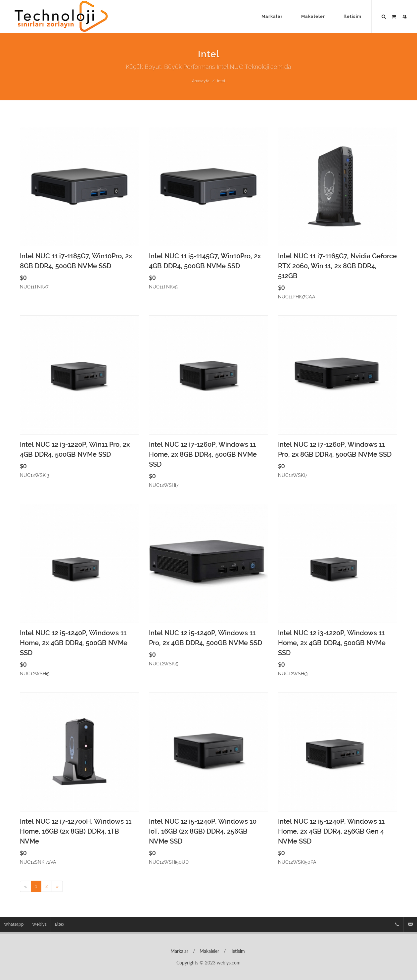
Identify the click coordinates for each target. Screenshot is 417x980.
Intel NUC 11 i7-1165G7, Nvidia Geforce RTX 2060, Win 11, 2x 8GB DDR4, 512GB (337, 266)
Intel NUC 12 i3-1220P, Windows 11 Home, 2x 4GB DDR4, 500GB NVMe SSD (332, 643)
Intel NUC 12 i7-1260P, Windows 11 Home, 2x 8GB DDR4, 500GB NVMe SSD (203, 454)
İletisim (237, 951)
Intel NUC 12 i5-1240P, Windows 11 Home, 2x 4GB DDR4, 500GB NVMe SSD (74, 643)
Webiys (39, 924)
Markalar (179, 951)
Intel (221, 81)
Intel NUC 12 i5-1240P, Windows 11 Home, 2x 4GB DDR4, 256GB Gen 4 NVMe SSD (331, 831)
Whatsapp (14, 924)
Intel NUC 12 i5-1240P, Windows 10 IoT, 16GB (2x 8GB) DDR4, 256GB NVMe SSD (203, 831)
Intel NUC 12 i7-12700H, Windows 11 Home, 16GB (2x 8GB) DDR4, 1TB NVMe (76, 831)
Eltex (60, 924)
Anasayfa (201, 81)
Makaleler (209, 951)
